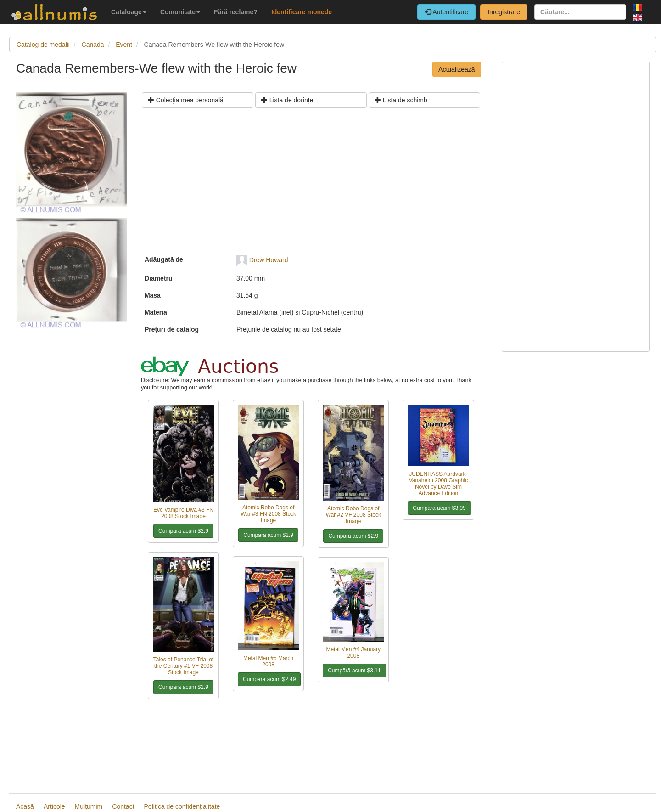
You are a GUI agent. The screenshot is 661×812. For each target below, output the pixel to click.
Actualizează (457, 69)
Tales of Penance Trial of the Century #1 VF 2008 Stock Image (183, 666)
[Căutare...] (580, 12)
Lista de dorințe (287, 100)
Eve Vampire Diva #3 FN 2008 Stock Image (183, 513)
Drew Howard (269, 260)
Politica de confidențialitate (182, 806)
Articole (54, 806)
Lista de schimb (401, 100)
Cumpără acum (183, 531)
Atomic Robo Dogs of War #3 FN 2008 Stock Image (268, 514)
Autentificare (446, 12)
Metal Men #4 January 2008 (353, 653)
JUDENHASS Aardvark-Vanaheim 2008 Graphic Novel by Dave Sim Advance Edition (439, 484)
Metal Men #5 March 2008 (268, 661)
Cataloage (129, 12)
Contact (123, 806)
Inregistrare (504, 12)
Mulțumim (89, 806)
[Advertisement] (311, 183)
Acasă (25, 806)
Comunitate (180, 12)
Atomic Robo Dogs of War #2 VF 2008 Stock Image (353, 515)
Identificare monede (302, 12)
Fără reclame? (236, 12)
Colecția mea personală (186, 100)
